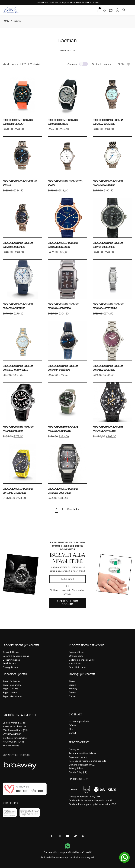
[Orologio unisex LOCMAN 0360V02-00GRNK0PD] (67, 402)
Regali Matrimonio (12, 696)
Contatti (73, 733)
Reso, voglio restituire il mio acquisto (87, 761)
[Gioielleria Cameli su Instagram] (59, 836)
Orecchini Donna (11, 660)
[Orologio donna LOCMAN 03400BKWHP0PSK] (22, 402)
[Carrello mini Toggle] (111, 10)
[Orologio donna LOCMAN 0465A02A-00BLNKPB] (67, 341)
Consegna (74, 749)
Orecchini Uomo (77, 667)
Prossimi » (73, 509)
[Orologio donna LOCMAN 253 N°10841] (67, 156)
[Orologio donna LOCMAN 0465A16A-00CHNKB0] (112, 341)
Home (6, 21)
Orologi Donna (10, 667)
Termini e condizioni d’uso (82, 753)
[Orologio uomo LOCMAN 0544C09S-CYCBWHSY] (22, 464)
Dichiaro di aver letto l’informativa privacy (67, 592)
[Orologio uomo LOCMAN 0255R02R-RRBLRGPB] (67, 218)
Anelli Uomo (75, 663)
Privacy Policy (76, 768)
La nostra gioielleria (79, 721)
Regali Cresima (10, 689)
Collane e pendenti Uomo (82, 660)
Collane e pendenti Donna (16, 656)
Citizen (72, 696)
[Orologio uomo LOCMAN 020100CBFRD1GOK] (67, 95)
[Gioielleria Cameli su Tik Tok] (75, 836)
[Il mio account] (117, 10)
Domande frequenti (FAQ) (82, 765)
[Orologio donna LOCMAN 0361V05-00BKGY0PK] (112, 218)
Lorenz (72, 685)
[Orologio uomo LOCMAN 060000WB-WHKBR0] (112, 156)
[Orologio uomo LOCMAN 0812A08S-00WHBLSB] (22, 279)
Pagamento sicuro (78, 757)
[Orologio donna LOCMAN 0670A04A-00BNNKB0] (67, 279)
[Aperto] (130, 10)
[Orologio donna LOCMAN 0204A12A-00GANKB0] (112, 95)
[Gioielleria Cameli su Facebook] (52, 836)
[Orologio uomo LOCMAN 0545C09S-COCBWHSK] (112, 402)
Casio (72, 681)
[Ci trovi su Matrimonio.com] (25, 789)
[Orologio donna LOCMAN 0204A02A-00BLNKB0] (22, 218)
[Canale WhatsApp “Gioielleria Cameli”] (68, 846)
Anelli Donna (9, 663)
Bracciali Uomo (77, 652)
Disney (72, 692)
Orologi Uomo (76, 656)
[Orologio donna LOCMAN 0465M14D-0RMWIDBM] (22, 341)
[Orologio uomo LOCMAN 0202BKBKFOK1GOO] (22, 95)
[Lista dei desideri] (105, 10)
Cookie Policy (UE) (78, 772)
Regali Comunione (12, 685)
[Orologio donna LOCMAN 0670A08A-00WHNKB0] (112, 279)
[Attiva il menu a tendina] (124, 10)
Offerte (73, 725)
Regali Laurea (10, 692)
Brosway (73, 689)
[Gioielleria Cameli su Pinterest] (83, 836)
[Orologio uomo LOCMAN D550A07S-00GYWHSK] (67, 464)
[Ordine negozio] (102, 64)
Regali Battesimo (11, 681)
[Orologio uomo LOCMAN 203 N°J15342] (22, 156)
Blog (71, 729)
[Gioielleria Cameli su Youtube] (67, 836)
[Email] (67, 579)
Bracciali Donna (11, 652)
